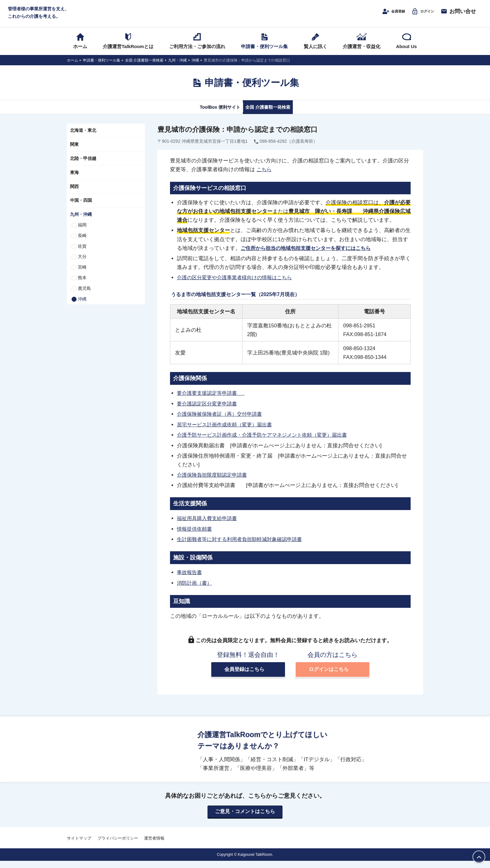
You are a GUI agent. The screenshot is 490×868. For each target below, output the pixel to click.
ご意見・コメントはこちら (245, 818)
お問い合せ (458, 15)
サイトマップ (79, 845)
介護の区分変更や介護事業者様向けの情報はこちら (238, 285)
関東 (74, 152)
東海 (74, 180)
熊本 (82, 285)
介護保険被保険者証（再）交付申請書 (222, 421)
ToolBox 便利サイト (212, 115)
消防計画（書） (195, 589)
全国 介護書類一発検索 (275, 115)
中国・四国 (81, 208)
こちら (265, 177)
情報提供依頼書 (195, 535)
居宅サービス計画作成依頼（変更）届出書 (227, 431)
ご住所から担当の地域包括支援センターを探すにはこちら (310, 255)
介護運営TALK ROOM (245, 16)
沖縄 (82, 307)
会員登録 (382, 15)
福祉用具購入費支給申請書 (209, 525)
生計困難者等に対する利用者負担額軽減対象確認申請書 (243, 546)
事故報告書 (190, 579)
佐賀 (82, 254)
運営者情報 (154, 845)
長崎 (82, 243)
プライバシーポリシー (118, 845)
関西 (74, 194)
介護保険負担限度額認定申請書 (214, 482)
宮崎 (82, 275)
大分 (82, 265)
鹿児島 (84, 296)
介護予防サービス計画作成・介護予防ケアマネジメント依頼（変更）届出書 (267, 442)
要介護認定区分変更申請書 (209, 411)
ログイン (419, 15)
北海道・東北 (83, 138)
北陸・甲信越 (83, 166)
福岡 (82, 233)
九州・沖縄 (81, 222)
